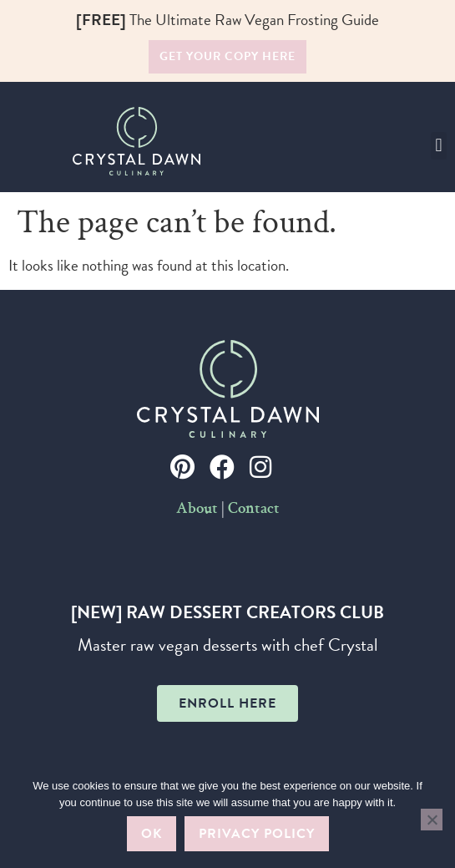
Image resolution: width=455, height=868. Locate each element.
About (197, 510)
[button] (439, 146)
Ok (152, 834)
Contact (254, 510)
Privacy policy (257, 834)
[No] (432, 820)
